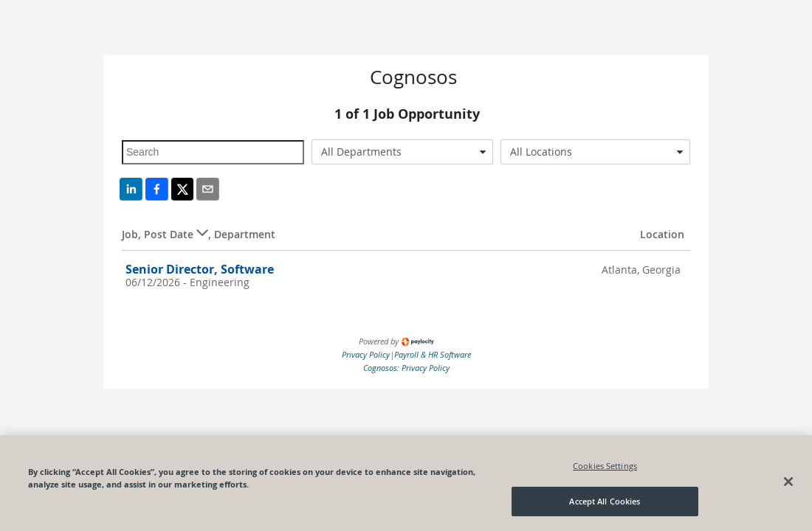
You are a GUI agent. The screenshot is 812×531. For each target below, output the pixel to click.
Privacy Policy (366, 354)
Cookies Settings (605, 466)
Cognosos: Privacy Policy (406, 368)
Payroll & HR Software (433, 354)
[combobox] (403, 152)
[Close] (788, 482)
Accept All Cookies (605, 501)
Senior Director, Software (200, 269)
